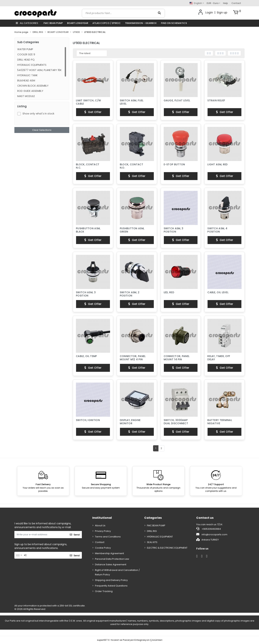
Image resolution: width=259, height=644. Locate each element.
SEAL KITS (152, 542)
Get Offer (93, 112)
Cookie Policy (103, 548)
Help (225, 3)
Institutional (102, 518)
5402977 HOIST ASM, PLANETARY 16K (39, 70)
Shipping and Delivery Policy (111, 580)
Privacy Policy (103, 531)
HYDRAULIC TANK (27, 75)
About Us (100, 525)
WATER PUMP (25, 49)
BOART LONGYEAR (78, 23)
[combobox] (19, 555)
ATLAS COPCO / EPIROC (107, 23)
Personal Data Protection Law (112, 559)
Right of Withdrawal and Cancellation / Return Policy (117, 572)
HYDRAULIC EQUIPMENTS (32, 65)
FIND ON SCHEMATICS (174, 23)
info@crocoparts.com (212, 534)
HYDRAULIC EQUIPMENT (160, 537)
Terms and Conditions (108, 537)
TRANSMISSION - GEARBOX (141, 23)
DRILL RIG (152, 531)
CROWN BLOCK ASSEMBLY (33, 86)
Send (75, 535)
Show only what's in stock (38, 114)
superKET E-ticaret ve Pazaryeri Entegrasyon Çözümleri (130, 640)
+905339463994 (209, 529)
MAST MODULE (26, 96)
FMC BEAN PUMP (53, 23)
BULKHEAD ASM (26, 80)
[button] (237, 13)
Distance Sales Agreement (111, 564)
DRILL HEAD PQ (26, 60)
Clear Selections (42, 130)
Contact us (205, 518)
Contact (236, 3)
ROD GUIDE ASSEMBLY (30, 91)
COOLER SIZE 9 (26, 54)
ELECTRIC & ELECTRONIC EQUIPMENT (167, 548)
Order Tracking (104, 591)
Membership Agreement (109, 553)
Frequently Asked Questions (111, 586)
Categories (153, 518)
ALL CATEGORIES (27, 23)
